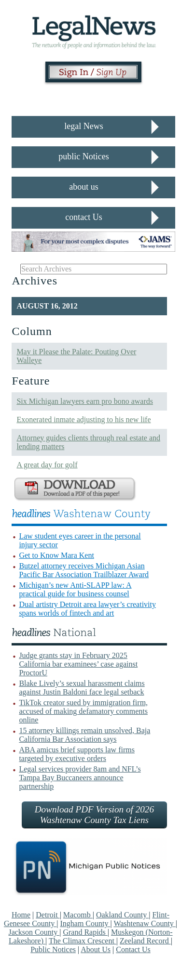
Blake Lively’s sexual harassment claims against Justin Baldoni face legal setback (82, 688)
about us (84, 187)
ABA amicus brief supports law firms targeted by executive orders (77, 754)
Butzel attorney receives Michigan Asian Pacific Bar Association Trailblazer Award (84, 570)
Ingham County (85, 923)
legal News (84, 126)
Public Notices (53, 949)
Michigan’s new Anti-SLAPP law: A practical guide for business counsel (75, 589)
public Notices (84, 156)
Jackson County (34, 932)
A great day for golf (47, 465)
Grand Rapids (85, 932)
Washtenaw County (144, 923)
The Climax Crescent (83, 941)
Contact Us (133, 949)
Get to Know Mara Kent (56, 555)
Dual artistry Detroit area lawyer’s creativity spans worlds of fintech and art (87, 609)
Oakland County (122, 915)
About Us (96, 949)
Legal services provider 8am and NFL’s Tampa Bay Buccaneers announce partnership (80, 778)
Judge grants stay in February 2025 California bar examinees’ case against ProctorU (78, 664)
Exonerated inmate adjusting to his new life (84, 419)
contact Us (84, 217)
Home (21, 915)
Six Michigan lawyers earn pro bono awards (85, 401)
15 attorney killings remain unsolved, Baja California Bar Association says (84, 735)
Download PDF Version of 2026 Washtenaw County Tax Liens (94, 815)
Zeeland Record (145, 941)
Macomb (78, 915)
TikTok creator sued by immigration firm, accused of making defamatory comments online (83, 711)
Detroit (48, 915)
